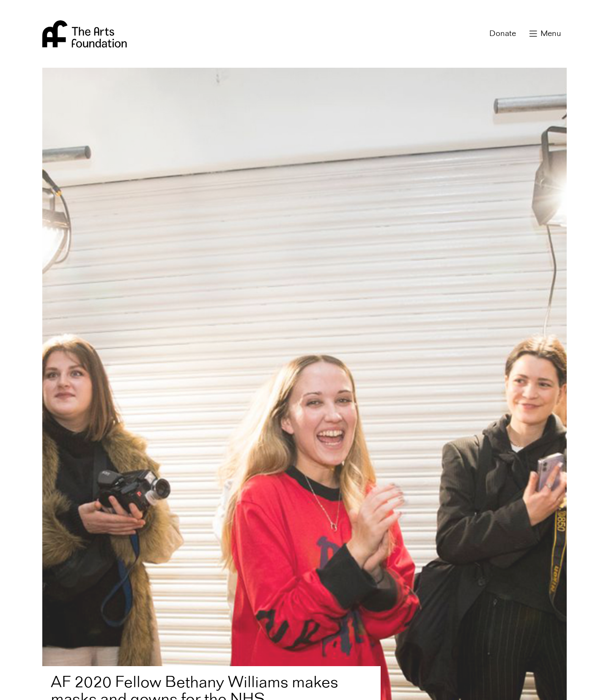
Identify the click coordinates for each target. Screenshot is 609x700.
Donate (503, 34)
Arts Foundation (85, 34)
